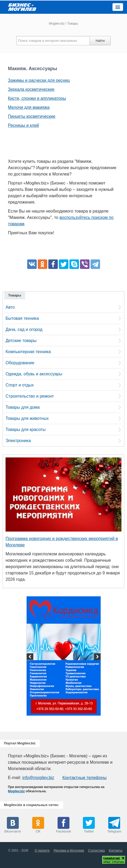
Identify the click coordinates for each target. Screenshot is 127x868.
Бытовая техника (22, 318)
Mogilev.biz (57, 24)
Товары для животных (27, 418)
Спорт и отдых (20, 385)
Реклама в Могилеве (69, 851)
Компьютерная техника (28, 352)
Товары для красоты (26, 429)
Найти (100, 41)
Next (97, 657)
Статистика (97, 851)
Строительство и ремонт (30, 396)
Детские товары (21, 341)
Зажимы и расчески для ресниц (39, 80)
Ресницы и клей (23, 125)
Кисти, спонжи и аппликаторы (37, 98)
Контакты (116, 851)
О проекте (42, 851)
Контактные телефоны (84, 778)
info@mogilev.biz (38, 778)
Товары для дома (23, 407)
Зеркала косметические (31, 89)
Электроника (18, 441)
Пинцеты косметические (32, 116)
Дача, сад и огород (24, 329)
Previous (31, 657)
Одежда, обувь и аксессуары (34, 374)
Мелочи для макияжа (29, 107)
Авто (10, 307)
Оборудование (20, 363)
